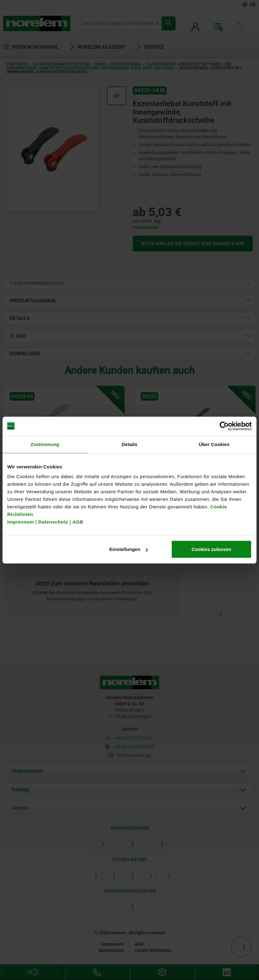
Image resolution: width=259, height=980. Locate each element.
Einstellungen (129, 549)
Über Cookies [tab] (214, 444)
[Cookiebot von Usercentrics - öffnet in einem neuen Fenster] (224, 426)
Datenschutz (53, 522)
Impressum (21, 522)
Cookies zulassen (211, 549)
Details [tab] (129, 444)
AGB (78, 522)
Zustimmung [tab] (45, 444)
